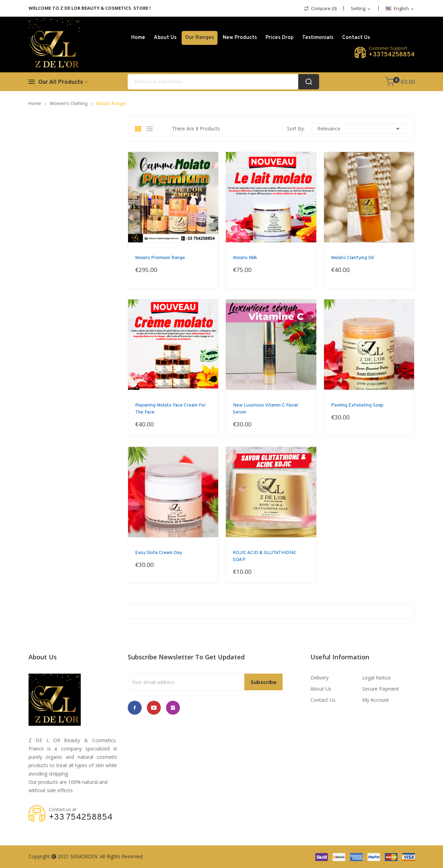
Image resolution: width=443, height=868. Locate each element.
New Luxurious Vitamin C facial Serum (265, 409)
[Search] (223, 82)
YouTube (154, 708)
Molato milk (245, 258)
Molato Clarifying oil (352, 258)
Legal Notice (377, 678)
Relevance (360, 129)
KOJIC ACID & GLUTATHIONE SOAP (264, 556)
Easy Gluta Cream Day (159, 553)
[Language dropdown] (400, 9)
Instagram (173, 708)
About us (321, 689)
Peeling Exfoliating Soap (357, 405)
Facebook (135, 708)
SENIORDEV (84, 856)
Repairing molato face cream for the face (170, 409)
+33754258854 (392, 55)
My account (376, 700)
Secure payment (381, 689)
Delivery (319, 678)
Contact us (323, 700)
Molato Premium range (160, 258)
